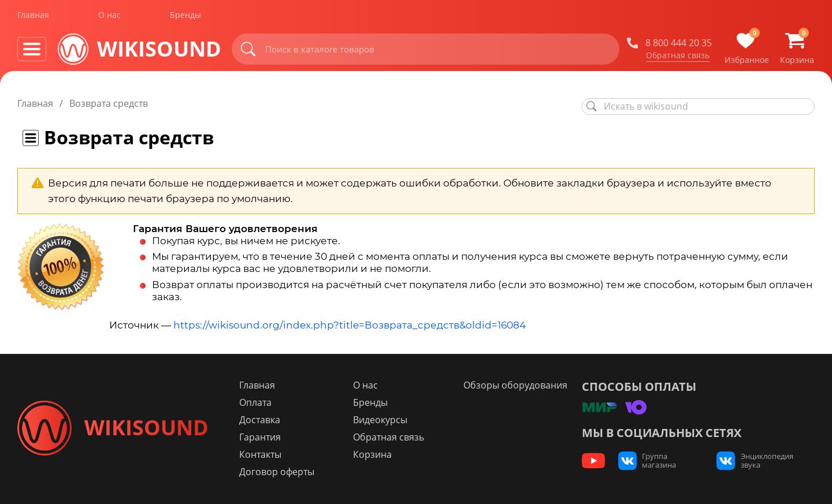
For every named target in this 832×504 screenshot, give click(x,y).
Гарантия (265, 437)
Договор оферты (282, 472)
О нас (109, 16)
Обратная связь (678, 57)
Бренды (185, 16)
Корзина (375, 454)
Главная (33, 16)
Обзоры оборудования (515, 385)
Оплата (261, 402)
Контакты (265, 454)
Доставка (265, 420)
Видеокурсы (382, 420)
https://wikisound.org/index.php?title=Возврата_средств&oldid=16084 (350, 325)
